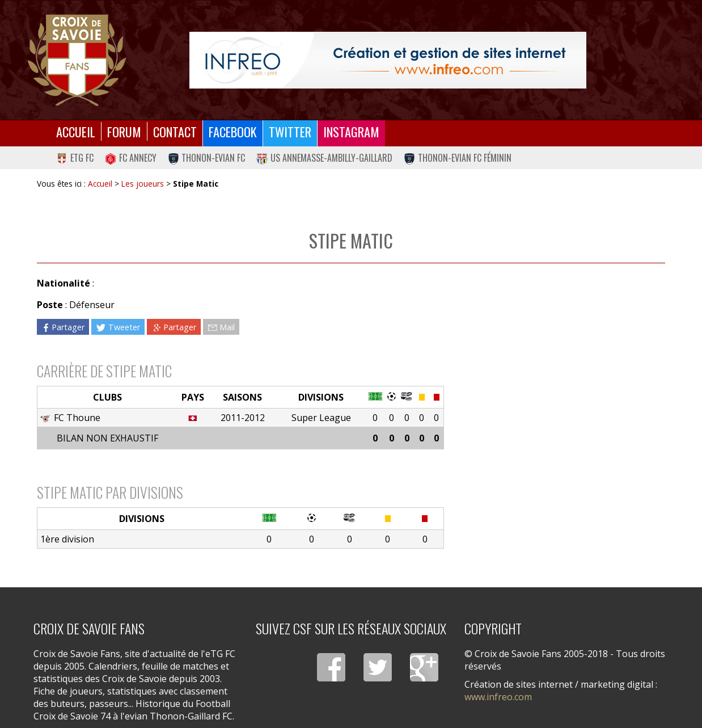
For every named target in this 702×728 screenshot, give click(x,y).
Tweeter (118, 327)
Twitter (290, 131)
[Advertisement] (554, 374)
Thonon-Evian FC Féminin (458, 158)
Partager (63, 327)
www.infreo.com (498, 697)
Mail (221, 327)
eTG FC (75, 158)
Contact (175, 131)
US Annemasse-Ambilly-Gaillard (324, 158)
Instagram (351, 131)
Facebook (233, 131)
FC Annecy (131, 158)
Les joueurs (143, 184)
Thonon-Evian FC (207, 158)
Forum (124, 131)
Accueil (76, 131)
